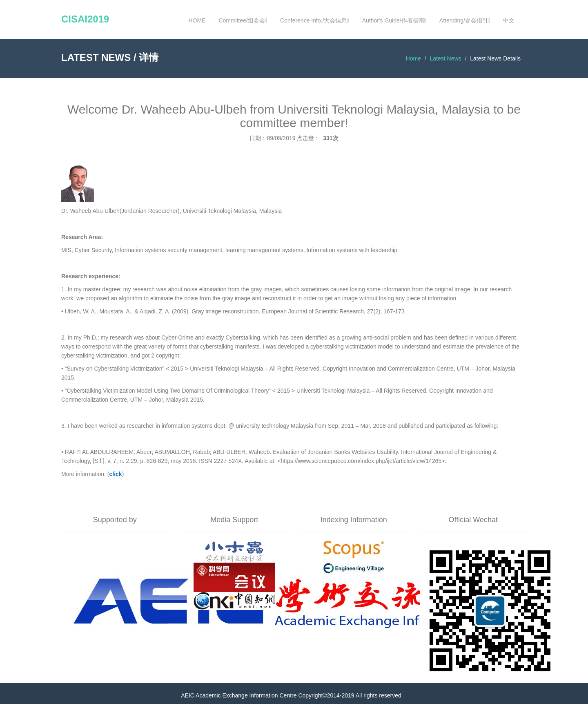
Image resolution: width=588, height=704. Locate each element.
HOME (197, 20)
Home (413, 58)
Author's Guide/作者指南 (394, 20)
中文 (509, 20)
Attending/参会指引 (465, 20)
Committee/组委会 (243, 20)
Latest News (446, 58)
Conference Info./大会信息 (315, 20)
